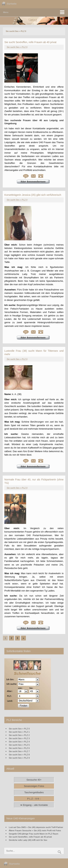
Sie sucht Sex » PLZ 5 (19, 745)
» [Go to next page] (23, 638)
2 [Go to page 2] (11, 638)
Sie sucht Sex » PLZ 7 (19, 751)
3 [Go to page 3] (17, 638)
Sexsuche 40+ (34, 780)
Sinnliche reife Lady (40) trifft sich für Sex (28, 840)
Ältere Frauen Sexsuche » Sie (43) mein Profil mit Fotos (35, 830)
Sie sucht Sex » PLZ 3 (19, 738)
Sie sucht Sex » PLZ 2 (19, 735)
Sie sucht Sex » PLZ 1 (19, 732)
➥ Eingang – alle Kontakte (34, 805)
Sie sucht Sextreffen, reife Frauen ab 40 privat (30, 42)
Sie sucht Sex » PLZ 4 (19, 742)
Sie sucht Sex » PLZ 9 (19, 758)
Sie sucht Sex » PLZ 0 (17, 47)
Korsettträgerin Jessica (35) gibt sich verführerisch (33, 195)
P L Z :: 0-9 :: (34, 799)
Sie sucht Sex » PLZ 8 (19, 755)
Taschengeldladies (34, 792)
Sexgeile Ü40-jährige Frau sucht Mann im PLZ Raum (34, 834)
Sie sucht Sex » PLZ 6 (19, 748)
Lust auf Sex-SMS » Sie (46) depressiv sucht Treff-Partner (36, 827)
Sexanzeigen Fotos (34, 786)
